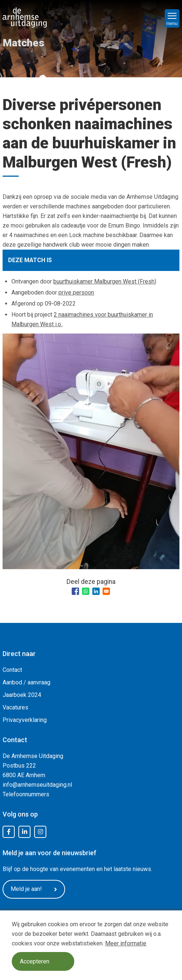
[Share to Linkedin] (96, 591)
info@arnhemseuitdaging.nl (37, 785)
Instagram (40, 832)
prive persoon (76, 292)
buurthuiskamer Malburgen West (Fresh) (105, 281)
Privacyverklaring (25, 720)
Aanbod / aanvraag (26, 682)
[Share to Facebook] (75, 591)
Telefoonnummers (26, 794)
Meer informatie (126, 943)
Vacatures (15, 707)
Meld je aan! (34, 889)
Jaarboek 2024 (22, 695)
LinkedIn (25, 832)
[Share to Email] (106, 591)
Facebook (9, 832)
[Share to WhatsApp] (86, 591)
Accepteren (35, 961)
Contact (12, 670)
